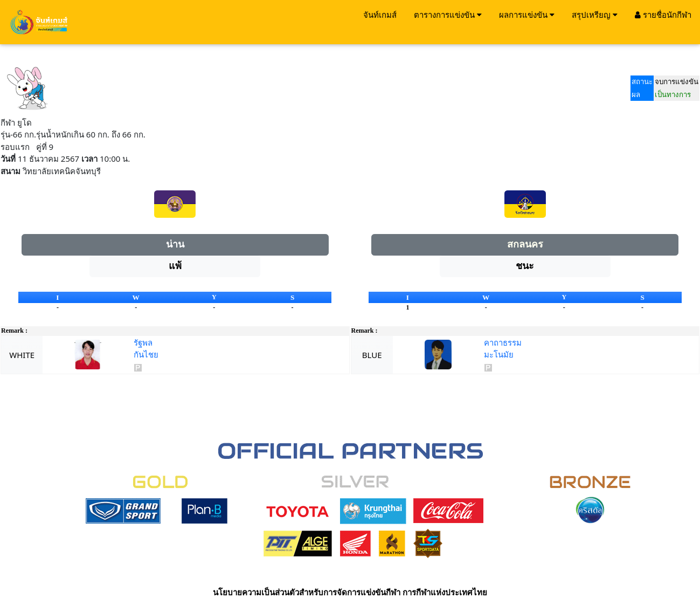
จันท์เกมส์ (380, 15)
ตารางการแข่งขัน (448, 15)
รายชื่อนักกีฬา (663, 15)
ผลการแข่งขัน (527, 15)
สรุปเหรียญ (595, 15)
